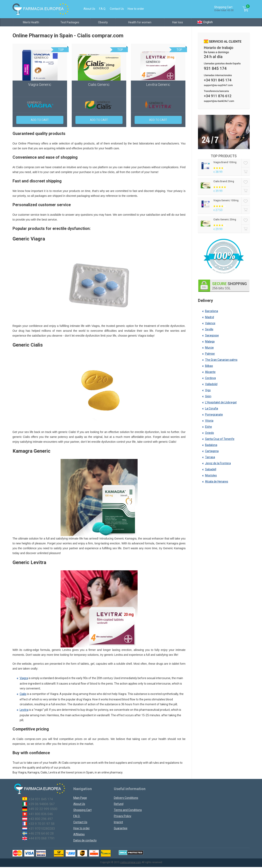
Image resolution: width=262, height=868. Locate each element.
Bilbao (209, 366)
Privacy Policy (123, 816)
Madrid (210, 317)
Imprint (118, 822)
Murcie (209, 348)
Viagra (24, 678)
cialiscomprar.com (131, 862)
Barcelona (212, 311)
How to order (136, 9)
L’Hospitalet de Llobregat (221, 402)
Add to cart (40, 120)
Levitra (24, 710)
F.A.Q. (103, 9)
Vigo (208, 390)
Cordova (210, 378)
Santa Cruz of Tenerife (220, 439)
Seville (209, 329)
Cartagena (212, 451)
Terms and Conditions (128, 810)
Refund (119, 804)
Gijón (208, 396)
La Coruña (212, 408)
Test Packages (70, 22)
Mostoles (211, 475)
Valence (210, 323)
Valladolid (211, 384)
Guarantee (121, 828)
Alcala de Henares (217, 481)
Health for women (140, 22)
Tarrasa (210, 457)
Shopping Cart (82, 810)
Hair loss (178, 22)
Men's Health (31, 22)
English (205, 22)
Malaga (210, 341)
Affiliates (79, 834)
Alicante (210, 372)
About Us (89, 9)
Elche (209, 427)
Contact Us (117, 9)
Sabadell (211, 469)
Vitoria (209, 421)
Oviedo (210, 433)
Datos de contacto (85, 840)
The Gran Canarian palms (221, 360)
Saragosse (212, 335)
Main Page (80, 798)
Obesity (103, 22)
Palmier (210, 354)
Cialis (23, 694)
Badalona (211, 445)
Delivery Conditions (126, 798)
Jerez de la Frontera (218, 463)
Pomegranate (214, 415)
